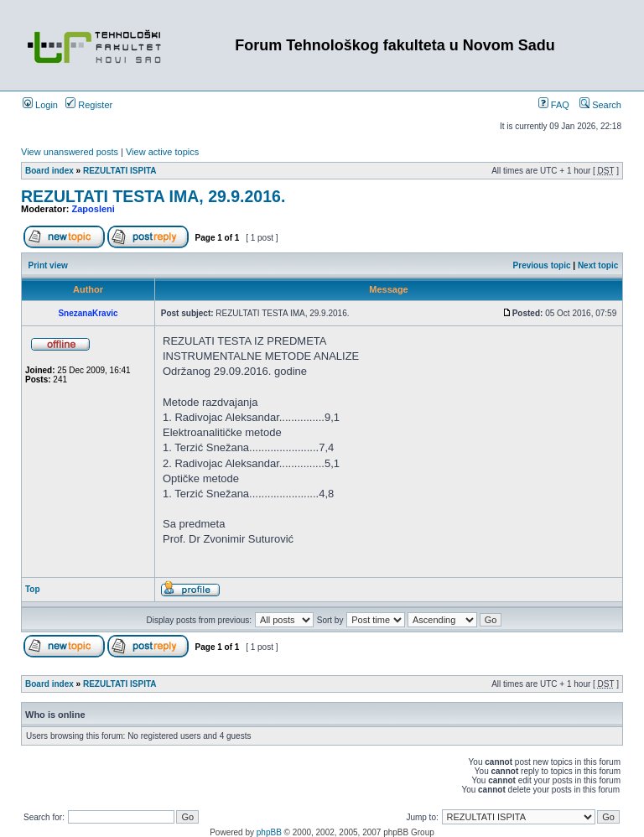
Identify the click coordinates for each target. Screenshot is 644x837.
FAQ (554, 105)
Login (40, 105)
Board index (49, 171)
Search (600, 105)
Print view (48, 265)
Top (33, 589)
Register (89, 105)
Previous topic (542, 265)
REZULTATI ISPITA (120, 171)
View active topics (162, 152)
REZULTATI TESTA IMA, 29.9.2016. (153, 196)
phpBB (269, 832)
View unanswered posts (70, 152)
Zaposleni (93, 209)
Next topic (598, 265)
